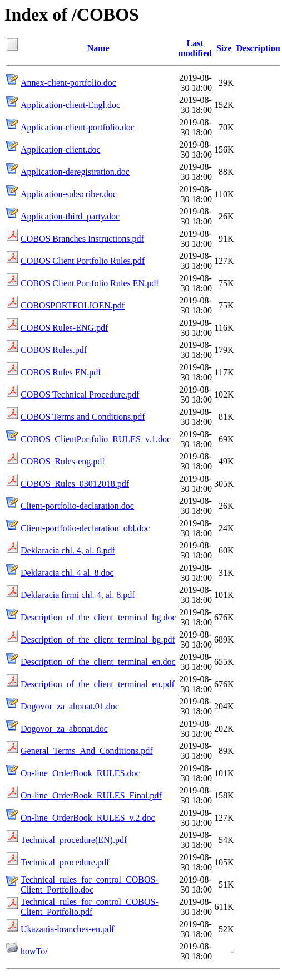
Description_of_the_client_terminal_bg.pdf (98, 640)
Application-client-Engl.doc (70, 105)
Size (224, 48)
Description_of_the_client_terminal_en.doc (98, 662)
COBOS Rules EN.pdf (61, 372)
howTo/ (34, 951)
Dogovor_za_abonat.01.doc (70, 706)
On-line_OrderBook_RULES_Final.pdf (91, 795)
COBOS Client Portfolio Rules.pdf (83, 261)
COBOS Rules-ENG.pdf (64, 328)
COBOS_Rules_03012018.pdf (75, 484)
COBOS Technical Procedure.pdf (80, 395)
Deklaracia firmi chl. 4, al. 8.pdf (78, 595)
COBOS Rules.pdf (54, 350)
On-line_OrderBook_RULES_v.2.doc (88, 818)
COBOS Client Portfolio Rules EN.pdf (90, 283)
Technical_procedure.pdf (65, 862)
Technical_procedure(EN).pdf (74, 840)
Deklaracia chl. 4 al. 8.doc (67, 573)
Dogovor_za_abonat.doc (64, 729)
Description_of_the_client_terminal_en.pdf (98, 684)
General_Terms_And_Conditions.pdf (87, 751)
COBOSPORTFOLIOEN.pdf (73, 305)
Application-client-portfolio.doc (78, 127)
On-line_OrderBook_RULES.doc (80, 773)
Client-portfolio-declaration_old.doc (85, 528)
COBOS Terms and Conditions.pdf (83, 417)
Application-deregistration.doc (75, 172)
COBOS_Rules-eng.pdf (63, 461)
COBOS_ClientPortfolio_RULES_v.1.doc (96, 439)
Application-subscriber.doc (69, 194)
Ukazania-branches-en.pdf (67, 929)
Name (98, 48)
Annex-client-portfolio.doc (68, 83)
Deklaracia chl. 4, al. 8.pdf (68, 550)
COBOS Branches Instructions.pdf (82, 239)
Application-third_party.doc (70, 216)
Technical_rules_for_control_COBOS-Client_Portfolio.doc (90, 885)
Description (258, 48)
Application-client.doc (61, 150)
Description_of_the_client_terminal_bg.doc (98, 617)
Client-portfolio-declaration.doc (77, 506)
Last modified (195, 48)
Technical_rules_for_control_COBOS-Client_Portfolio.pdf (90, 907)
